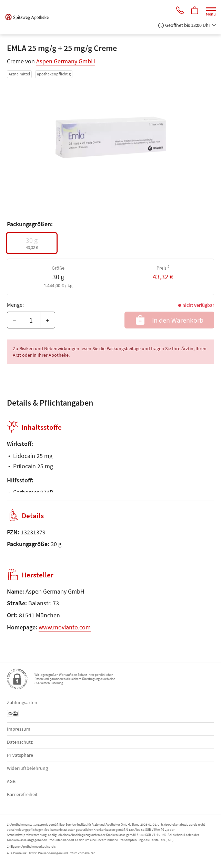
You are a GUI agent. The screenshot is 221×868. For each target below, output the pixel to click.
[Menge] (31, 320)
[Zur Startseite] (30, 17)
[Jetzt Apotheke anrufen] (179, 11)
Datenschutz (20, 742)
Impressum (19, 729)
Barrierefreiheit (22, 794)
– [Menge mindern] (14, 320)
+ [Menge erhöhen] (48, 320)
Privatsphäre (20, 755)
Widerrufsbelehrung (27, 768)
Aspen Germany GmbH (66, 61)
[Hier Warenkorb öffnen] (194, 11)
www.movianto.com (65, 627)
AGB (11, 781)
